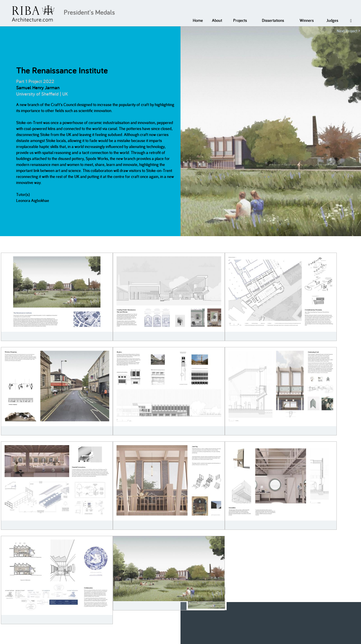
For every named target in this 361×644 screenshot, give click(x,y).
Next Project (347, 31)
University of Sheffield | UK (42, 94)
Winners (307, 20)
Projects (240, 20)
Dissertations (273, 20)
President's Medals (89, 12)
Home (198, 20)
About (217, 20)
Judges (332, 20)
